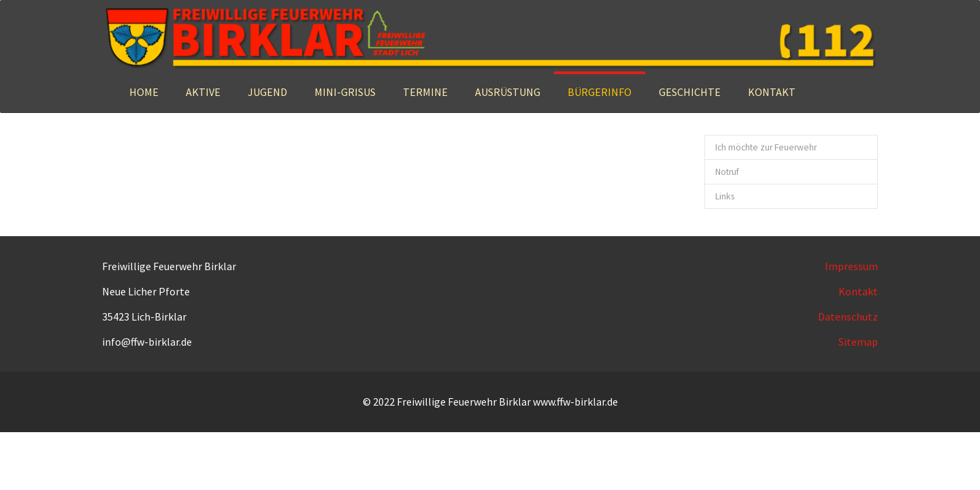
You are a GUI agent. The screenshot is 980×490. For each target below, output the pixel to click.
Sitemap (858, 342)
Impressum (851, 266)
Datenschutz (848, 316)
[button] (203, 92)
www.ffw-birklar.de (575, 402)
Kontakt (858, 291)
